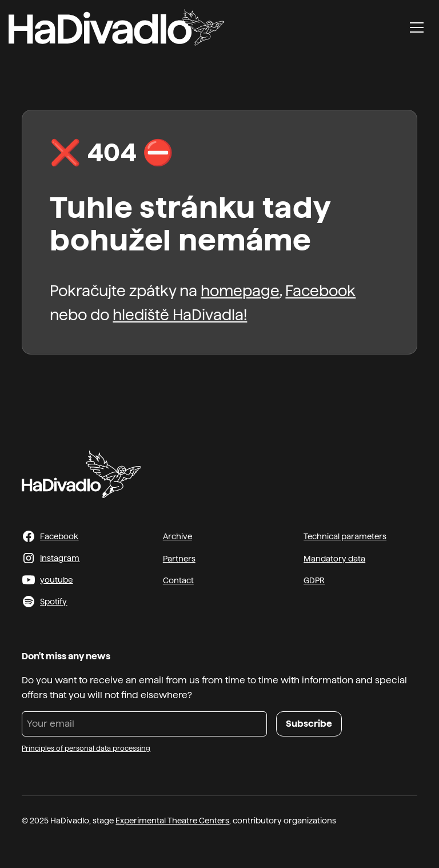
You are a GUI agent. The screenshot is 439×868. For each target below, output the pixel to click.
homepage (240, 291)
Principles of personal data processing (86, 748)
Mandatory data (334, 559)
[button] (417, 27)
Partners (179, 559)
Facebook (320, 291)
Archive (177, 536)
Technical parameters (345, 536)
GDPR (314, 580)
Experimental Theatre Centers (172, 821)
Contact (178, 580)
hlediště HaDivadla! (180, 315)
